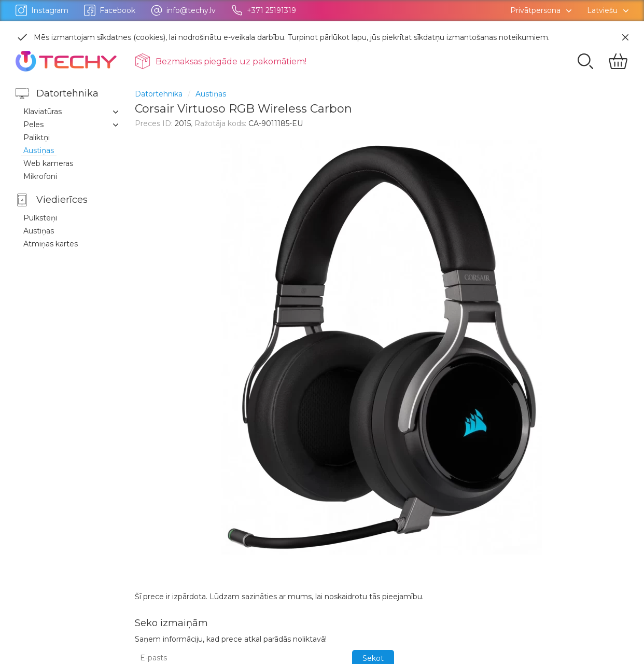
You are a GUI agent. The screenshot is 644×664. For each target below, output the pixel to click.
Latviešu (602, 10)
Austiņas (211, 94)
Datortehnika (159, 94)
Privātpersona (535, 10)
